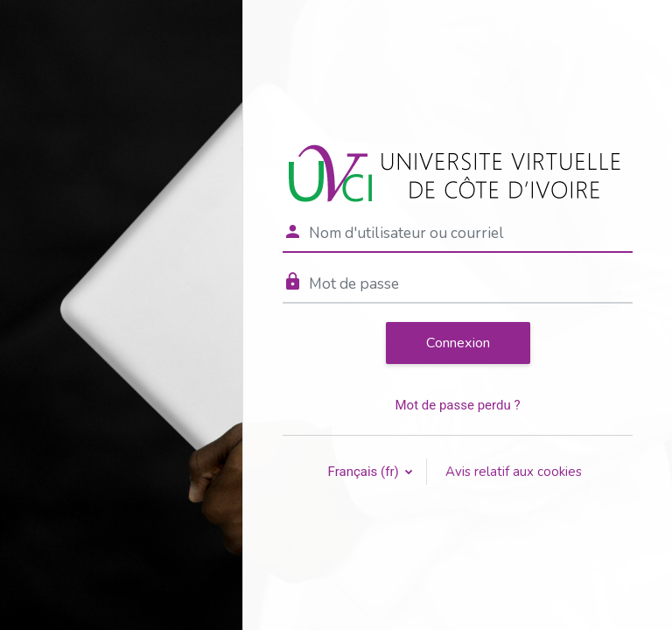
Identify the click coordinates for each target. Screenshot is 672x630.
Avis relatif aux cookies (514, 472)
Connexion (458, 343)
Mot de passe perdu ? (457, 405)
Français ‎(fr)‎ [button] (365, 472)
